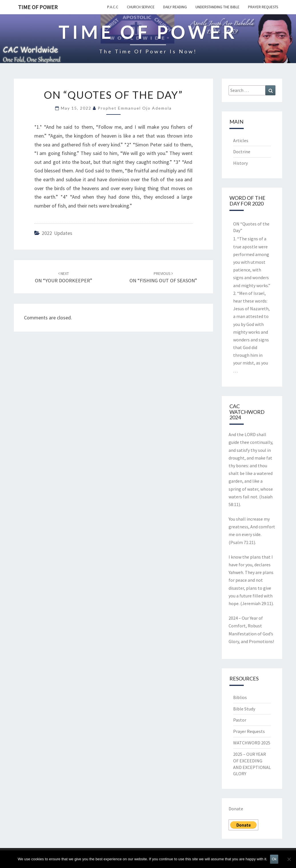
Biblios (240, 697)
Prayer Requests (263, 7)
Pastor (240, 720)
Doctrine (242, 152)
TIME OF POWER (38, 7)
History (240, 163)
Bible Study (244, 709)
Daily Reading (175, 7)
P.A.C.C (113, 7)
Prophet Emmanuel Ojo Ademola (135, 108)
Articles (241, 140)
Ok (274, 859)
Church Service (141, 7)
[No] (289, 859)
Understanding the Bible (217, 7)
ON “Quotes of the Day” (251, 227)
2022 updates (57, 233)
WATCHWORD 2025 (252, 743)
